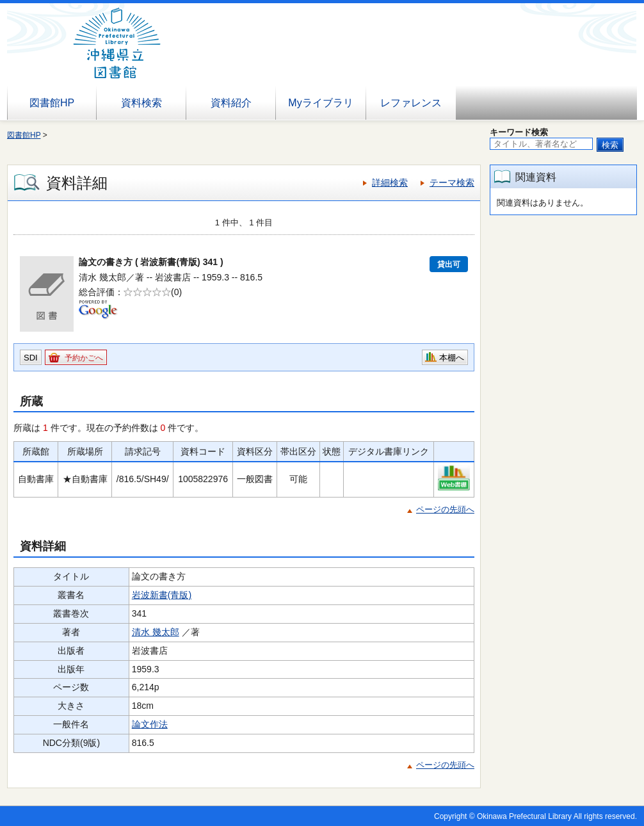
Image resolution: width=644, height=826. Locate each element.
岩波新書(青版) (162, 595)
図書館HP (52, 103)
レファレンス (411, 103)
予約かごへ (84, 358)
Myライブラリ (320, 103)
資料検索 (141, 103)
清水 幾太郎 (156, 632)
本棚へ (452, 358)
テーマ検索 (452, 182)
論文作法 (150, 724)
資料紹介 (231, 103)
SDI (31, 358)
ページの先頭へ (445, 509)
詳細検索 (390, 182)
